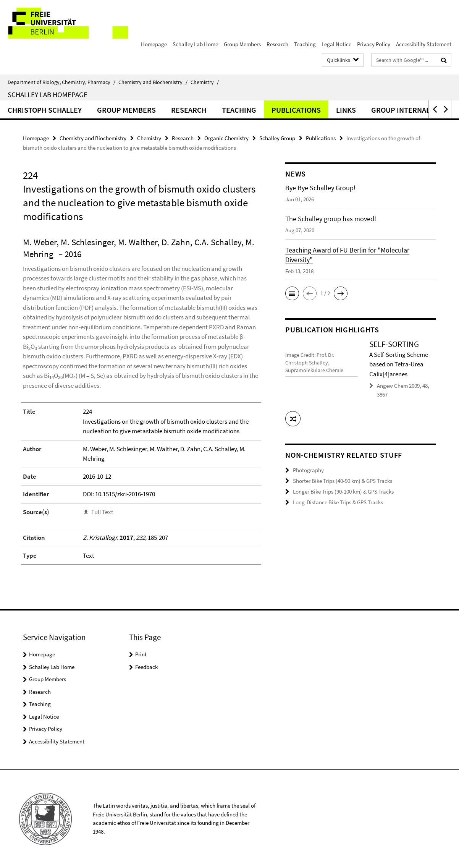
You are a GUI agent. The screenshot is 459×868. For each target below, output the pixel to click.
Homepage (154, 44)
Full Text (102, 512)
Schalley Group (277, 138)
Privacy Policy (374, 44)
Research (277, 44)
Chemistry (205, 82)
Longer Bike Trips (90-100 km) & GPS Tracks (343, 491)
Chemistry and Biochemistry (153, 82)
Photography (308, 470)
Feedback (146, 667)
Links (346, 110)
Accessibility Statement (424, 44)
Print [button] (141, 654)
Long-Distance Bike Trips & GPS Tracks (338, 501)
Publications (296, 110)
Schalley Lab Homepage (48, 94)
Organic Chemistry (226, 138)
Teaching (305, 44)
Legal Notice (336, 44)
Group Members (242, 44)
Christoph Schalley (45, 110)
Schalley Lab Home (195, 44)
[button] (434, 109)
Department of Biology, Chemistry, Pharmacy (61, 82)
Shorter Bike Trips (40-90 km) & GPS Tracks (343, 480)
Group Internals (403, 110)
